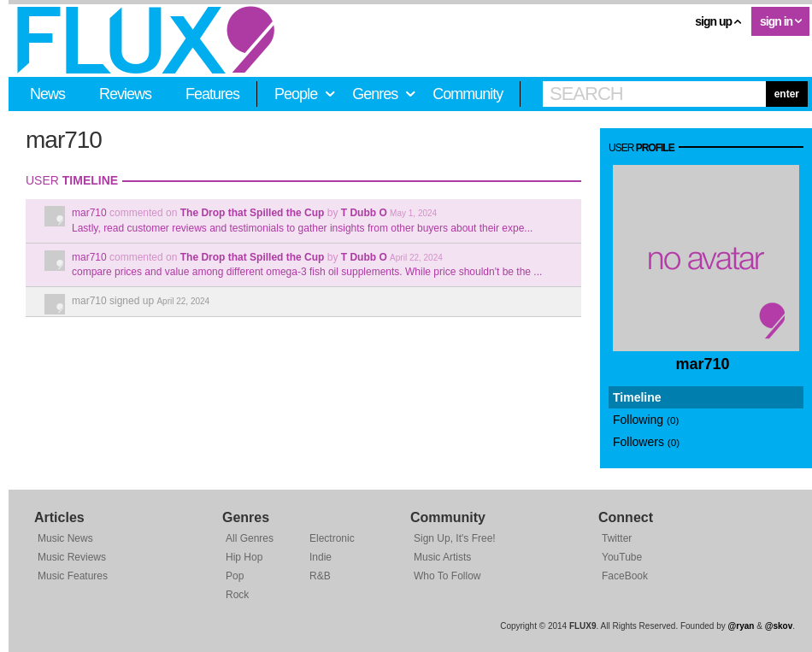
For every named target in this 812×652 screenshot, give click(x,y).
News (47, 94)
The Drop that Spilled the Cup (253, 213)
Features (212, 94)
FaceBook (625, 576)
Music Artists (442, 557)
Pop (235, 576)
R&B (320, 576)
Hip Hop (244, 557)
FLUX (146, 40)
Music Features (73, 576)
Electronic (332, 538)
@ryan (741, 626)
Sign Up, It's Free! (455, 538)
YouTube (622, 557)
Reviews (125, 94)
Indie (321, 557)
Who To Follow (447, 576)
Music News (65, 538)
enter (787, 94)
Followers (646, 442)
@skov (779, 626)
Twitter (617, 538)
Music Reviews (72, 557)
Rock (237, 595)
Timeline (637, 397)
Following (646, 420)
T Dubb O (364, 213)
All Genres (250, 538)
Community (468, 94)
